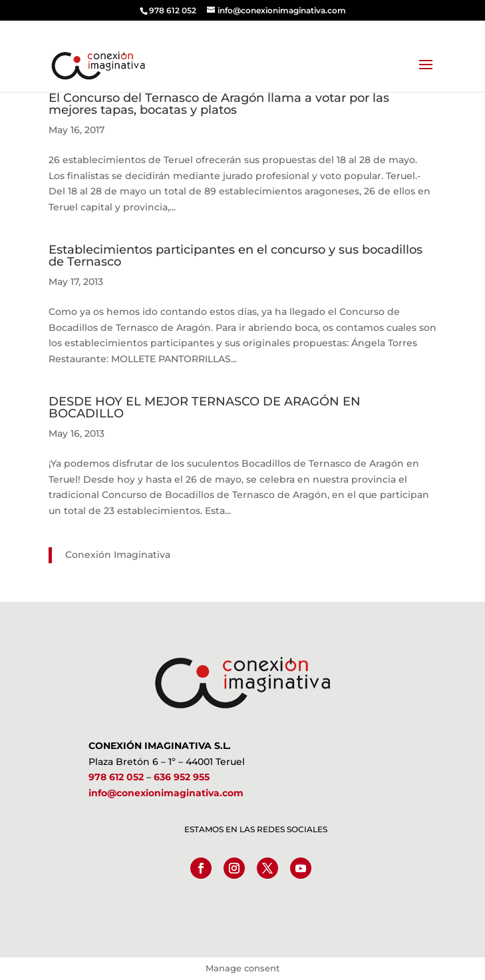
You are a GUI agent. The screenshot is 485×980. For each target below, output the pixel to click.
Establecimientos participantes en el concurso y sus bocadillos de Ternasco (236, 256)
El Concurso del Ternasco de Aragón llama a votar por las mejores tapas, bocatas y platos (219, 104)
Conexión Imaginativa (118, 555)
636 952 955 (182, 777)
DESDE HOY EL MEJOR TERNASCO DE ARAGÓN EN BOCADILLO (205, 407)
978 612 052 (116, 777)
